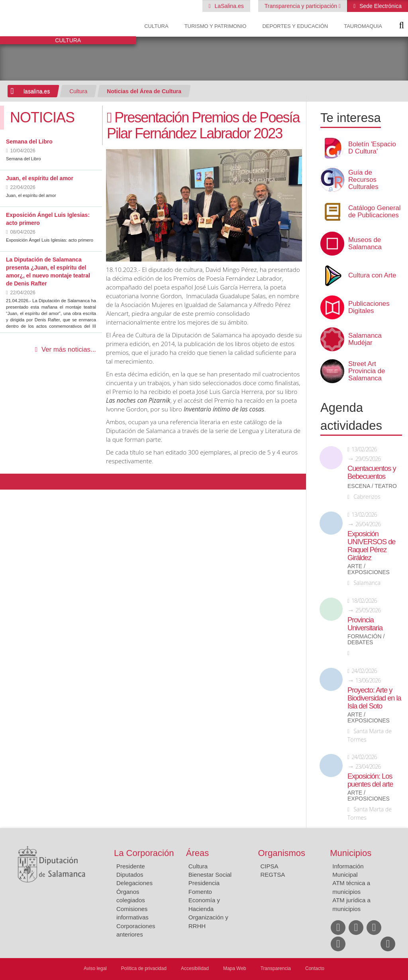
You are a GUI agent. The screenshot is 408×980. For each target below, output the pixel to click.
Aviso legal (95, 968)
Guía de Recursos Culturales (363, 180)
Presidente (131, 866)
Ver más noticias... (69, 349)
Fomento (200, 892)
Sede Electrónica (380, 6)
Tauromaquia (363, 26)
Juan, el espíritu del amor (40, 178)
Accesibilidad (195, 968)
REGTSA (273, 875)
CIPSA (270, 866)
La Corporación (144, 853)
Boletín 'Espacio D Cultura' (372, 148)
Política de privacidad (144, 968)
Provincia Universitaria (365, 624)
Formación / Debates (366, 640)
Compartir (10, 482)
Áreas (197, 853)
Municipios (351, 853)
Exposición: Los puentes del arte (370, 780)
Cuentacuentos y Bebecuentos (372, 472)
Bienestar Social (210, 875)
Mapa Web (235, 968)
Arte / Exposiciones (369, 569)
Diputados (130, 875)
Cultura (156, 26)
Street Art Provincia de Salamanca (367, 371)
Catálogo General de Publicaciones (375, 212)
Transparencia (276, 968)
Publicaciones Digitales (369, 307)
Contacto (315, 968)
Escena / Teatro (372, 486)
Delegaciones (134, 883)
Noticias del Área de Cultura (144, 91)
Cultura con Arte (372, 276)
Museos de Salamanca (365, 244)
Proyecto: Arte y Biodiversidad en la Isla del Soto (374, 698)
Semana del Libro (29, 142)
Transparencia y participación (302, 6)
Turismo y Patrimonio (216, 26)
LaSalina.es (229, 6)
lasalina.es (37, 91)
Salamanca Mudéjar (365, 339)
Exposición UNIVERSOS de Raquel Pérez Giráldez (371, 546)
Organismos (282, 853)
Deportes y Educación (295, 26)
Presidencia (204, 883)
